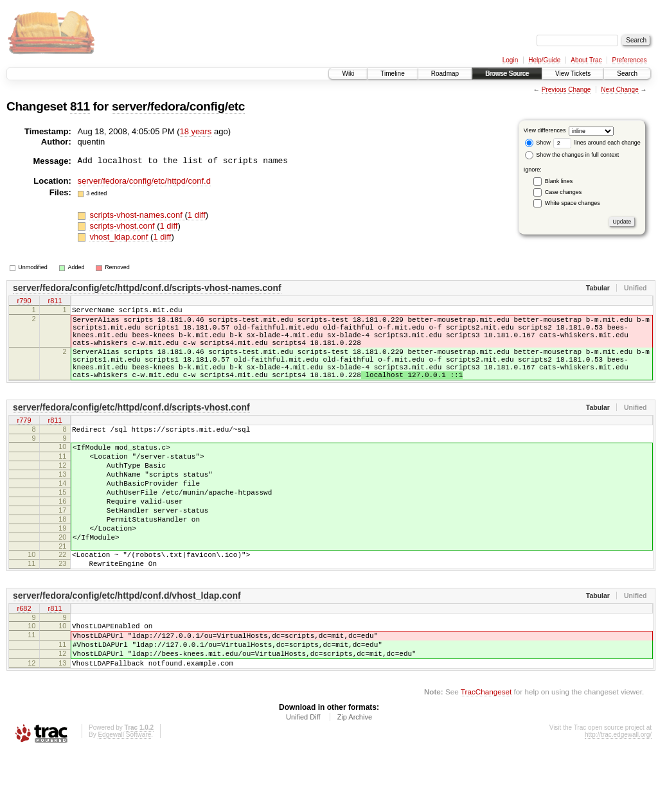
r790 (24, 301)
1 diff (197, 215)
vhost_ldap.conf (120, 237)
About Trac (586, 60)
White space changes (573, 203)
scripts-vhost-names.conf (137, 215)
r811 (55, 301)
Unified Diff (303, 777)
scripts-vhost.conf (123, 226)
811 (80, 106)
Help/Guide (544, 60)
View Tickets (573, 74)
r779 (24, 440)
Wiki (348, 74)
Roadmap (445, 74)
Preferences (630, 60)
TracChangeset (486, 751)
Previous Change (566, 90)
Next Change (619, 90)
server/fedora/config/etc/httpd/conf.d (144, 181)
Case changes (564, 192)
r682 (24, 657)
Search (627, 74)
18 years (196, 131)
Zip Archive (355, 777)
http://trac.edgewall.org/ (618, 794)
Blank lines (559, 181)
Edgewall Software (124, 794)
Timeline (392, 74)
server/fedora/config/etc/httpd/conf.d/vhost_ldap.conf (127, 644)
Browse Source (507, 74)
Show (538, 143)
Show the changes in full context (572, 155)
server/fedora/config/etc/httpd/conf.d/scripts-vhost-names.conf (147, 288)
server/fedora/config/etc (178, 106)
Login (510, 60)
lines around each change (597, 143)
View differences (545, 130)
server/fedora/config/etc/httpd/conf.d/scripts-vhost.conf (131, 427)
